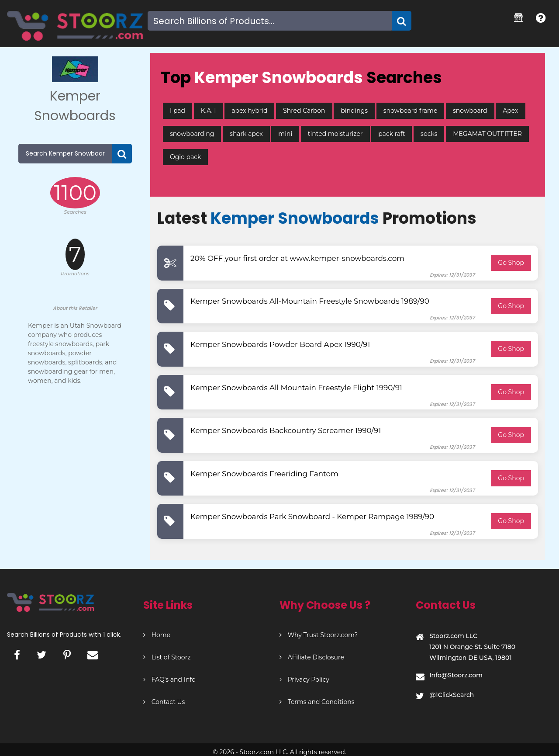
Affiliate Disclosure (312, 657)
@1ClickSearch (452, 695)
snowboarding (192, 134)
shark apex (246, 134)
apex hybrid (249, 111)
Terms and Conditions (317, 702)
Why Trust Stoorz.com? (319, 635)
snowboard (470, 111)
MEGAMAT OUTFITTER (487, 134)
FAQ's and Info (169, 680)
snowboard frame (411, 111)
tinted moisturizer (335, 134)
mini (285, 134)
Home (157, 635)
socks (429, 134)
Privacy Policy (304, 680)
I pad (178, 111)
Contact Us (164, 702)
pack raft (392, 134)
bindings (354, 111)
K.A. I (209, 111)
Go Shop (511, 263)
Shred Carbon (304, 111)
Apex (510, 111)
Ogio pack (185, 157)
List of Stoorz (167, 657)
